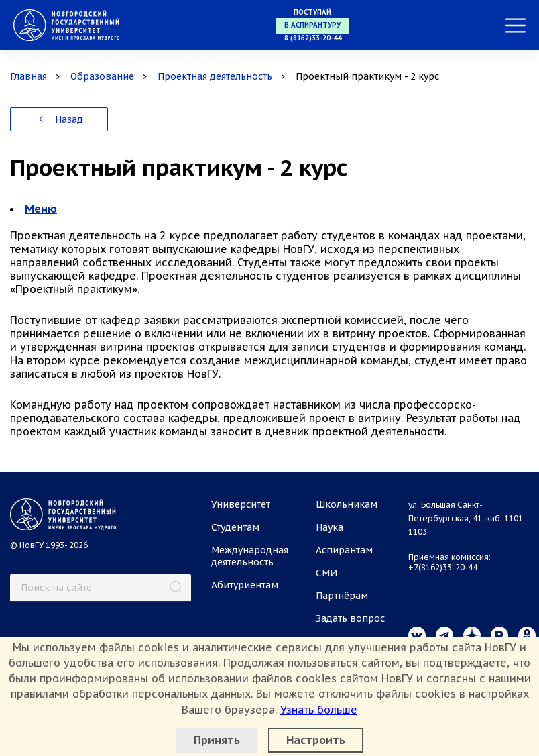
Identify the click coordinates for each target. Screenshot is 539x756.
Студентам (235, 527)
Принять (217, 740)
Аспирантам (344, 550)
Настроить (316, 740)
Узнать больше (319, 710)
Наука (330, 527)
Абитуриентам (245, 585)
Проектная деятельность (215, 76)
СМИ (326, 573)
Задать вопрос (350, 618)
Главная (28, 76)
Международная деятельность (250, 556)
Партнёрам (342, 596)
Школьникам (347, 504)
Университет (241, 504)
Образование (102, 76)
